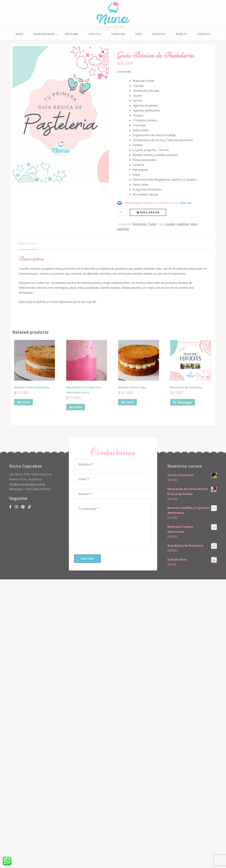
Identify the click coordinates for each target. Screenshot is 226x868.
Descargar (150, 212)
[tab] (28, 244)
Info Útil (95, 34)
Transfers (118, 34)
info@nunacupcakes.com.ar (27, 484)
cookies (170, 224)
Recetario (72, 34)
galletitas (183, 224)
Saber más (186, 203)
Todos (152, 224)
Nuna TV (181, 34)
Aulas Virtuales (44, 34)
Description (28, 243)
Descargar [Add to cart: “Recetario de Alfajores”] (185, 402)
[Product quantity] (122, 212)
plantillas (123, 229)
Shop (139, 34)
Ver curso (23, 402)
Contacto (204, 34)
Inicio (19, 34)
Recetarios (140, 224)
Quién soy (159, 34)
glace (194, 224)
